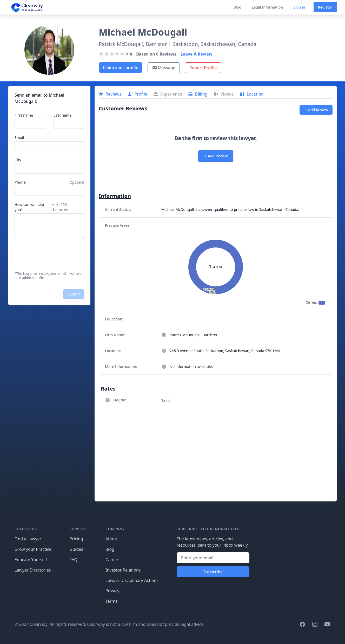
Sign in (299, 7)
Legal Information (267, 7)
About (111, 539)
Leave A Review (197, 54)
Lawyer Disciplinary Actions (132, 580)
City (18, 160)
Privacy (112, 591)
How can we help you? (29, 207)
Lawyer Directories (33, 570)
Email (19, 137)
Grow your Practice (33, 549)
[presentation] (54, 255)
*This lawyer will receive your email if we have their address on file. (48, 276)
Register (325, 7)
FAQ (74, 560)
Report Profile (203, 68)
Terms (111, 601)
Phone (20, 182)
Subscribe (213, 572)
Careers (113, 560)
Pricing (76, 539)
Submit (74, 294)
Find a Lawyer (28, 539)
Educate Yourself (31, 560)
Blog (237, 7)
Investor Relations (123, 570)
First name (24, 115)
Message (164, 68)
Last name (62, 115)
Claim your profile (121, 68)
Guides (76, 549)
